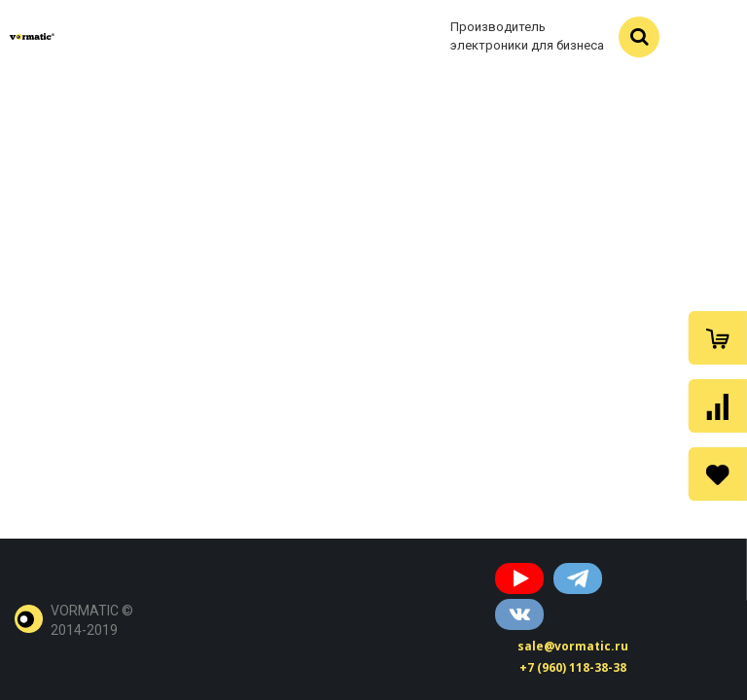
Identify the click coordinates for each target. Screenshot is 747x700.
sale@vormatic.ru (573, 646)
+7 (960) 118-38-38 (573, 667)
